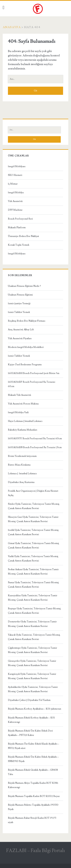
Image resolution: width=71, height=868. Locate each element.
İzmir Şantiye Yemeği (19, 303)
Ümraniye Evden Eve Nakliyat (23, 236)
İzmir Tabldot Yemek (19, 312)
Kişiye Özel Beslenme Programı (25, 365)
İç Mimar (13, 184)
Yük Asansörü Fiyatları (20, 338)
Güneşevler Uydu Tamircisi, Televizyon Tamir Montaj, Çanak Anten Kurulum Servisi (32, 663)
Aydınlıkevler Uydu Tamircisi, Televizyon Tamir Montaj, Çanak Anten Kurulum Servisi (33, 689)
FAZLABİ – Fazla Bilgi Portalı (35, 851)
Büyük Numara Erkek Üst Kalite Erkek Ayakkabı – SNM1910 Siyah (33, 759)
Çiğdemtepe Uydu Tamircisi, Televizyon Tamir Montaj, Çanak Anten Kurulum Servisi (33, 650)
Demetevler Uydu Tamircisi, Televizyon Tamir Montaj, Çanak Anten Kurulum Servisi (32, 624)
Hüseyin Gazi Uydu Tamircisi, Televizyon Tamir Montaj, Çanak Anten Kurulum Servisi (33, 519)
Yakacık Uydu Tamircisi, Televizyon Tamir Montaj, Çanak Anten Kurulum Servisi (34, 637)
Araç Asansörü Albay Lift (21, 330)
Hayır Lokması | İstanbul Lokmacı (25, 421)
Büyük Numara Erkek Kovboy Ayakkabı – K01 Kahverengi (31, 720)
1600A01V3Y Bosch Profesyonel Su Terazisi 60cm (35, 439)
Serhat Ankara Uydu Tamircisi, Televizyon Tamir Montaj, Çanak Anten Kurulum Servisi (33, 572)
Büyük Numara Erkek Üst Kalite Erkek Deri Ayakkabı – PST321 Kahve (30, 733)
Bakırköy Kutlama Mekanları (23, 430)
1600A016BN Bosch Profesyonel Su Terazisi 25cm (35, 447)
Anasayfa (12, 27)
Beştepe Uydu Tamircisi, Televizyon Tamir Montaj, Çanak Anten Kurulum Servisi (35, 611)
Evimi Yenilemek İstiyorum (22, 456)
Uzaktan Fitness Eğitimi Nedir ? (25, 286)
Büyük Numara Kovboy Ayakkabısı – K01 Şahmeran (35, 709)
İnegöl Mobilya (16, 193)
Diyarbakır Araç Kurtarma (21, 482)
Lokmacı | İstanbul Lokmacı (22, 474)
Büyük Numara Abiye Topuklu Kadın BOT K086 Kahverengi (33, 785)
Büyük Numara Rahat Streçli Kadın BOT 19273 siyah (32, 820)
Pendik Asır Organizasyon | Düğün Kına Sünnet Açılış (33, 493)
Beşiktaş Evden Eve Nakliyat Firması (27, 321)
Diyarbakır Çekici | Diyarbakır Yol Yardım (29, 700)
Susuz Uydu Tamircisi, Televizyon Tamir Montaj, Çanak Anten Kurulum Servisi (34, 585)
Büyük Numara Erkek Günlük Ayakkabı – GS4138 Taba (33, 772)
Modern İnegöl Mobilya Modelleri (26, 347)
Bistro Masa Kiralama (19, 465)
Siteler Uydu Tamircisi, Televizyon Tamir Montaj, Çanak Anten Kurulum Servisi (34, 506)
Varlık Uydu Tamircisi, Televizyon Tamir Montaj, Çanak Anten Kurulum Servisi (33, 559)
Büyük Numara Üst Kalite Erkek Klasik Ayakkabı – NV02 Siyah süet (34, 746)
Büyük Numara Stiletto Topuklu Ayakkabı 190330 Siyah (33, 807)
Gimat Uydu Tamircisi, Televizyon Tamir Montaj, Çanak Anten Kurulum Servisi (34, 545)
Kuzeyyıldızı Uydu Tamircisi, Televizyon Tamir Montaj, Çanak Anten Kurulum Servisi (33, 598)
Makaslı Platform (17, 228)
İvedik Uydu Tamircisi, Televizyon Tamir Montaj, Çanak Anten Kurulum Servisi (33, 532)
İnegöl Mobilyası (17, 166)
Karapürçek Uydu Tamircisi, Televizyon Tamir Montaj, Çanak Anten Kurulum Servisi (32, 676)
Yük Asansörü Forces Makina (23, 404)
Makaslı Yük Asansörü (20, 395)
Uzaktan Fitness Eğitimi (20, 295)
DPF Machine (15, 210)
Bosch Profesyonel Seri (20, 219)
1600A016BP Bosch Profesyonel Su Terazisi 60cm (32, 384)
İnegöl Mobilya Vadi (18, 412)
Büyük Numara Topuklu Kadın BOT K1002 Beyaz (34, 796)
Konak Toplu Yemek (19, 245)
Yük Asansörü (15, 201)
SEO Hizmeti (15, 175)
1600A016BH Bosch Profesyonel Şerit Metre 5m (34, 373)
